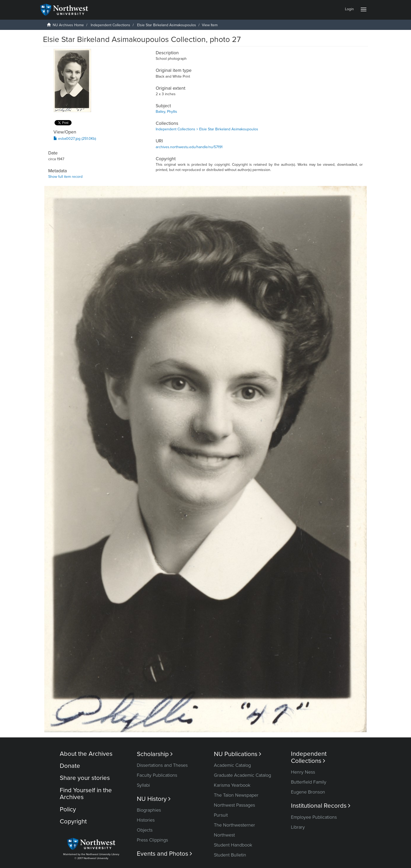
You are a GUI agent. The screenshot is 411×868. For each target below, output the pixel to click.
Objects (145, 830)
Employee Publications (314, 817)
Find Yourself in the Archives (86, 794)
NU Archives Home (68, 25)
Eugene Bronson (308, 792)
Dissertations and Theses (162, 765)
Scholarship (155, 754)
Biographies (149, 810)
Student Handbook (233, 845)
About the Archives (86, 754)
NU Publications (238, 754)
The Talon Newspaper (236, 795)
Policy (68, 809)
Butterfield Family (309, 782)
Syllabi (143, 785)
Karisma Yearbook (232, 785)
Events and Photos (164, 854)
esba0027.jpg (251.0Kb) (75, 139)
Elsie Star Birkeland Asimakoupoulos (167, 25)
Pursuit (221, 815)
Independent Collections (110, 25)
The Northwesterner (234, 825)
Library (298, 827)
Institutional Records (321, 806)
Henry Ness (303, 772)
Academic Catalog (232, 765)
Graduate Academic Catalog (242, 775)
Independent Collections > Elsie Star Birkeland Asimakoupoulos (207, 129)
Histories (146, 820)
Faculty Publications (157, 775)
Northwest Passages (234, 805)
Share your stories (85, 778)
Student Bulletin (230, 855)
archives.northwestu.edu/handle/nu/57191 (189, 147)
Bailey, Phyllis (166, 112)
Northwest (224, 835)
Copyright (73, 821)
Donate (70, 766)
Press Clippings (152, 840)
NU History (154, 799)
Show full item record (65, 177)
